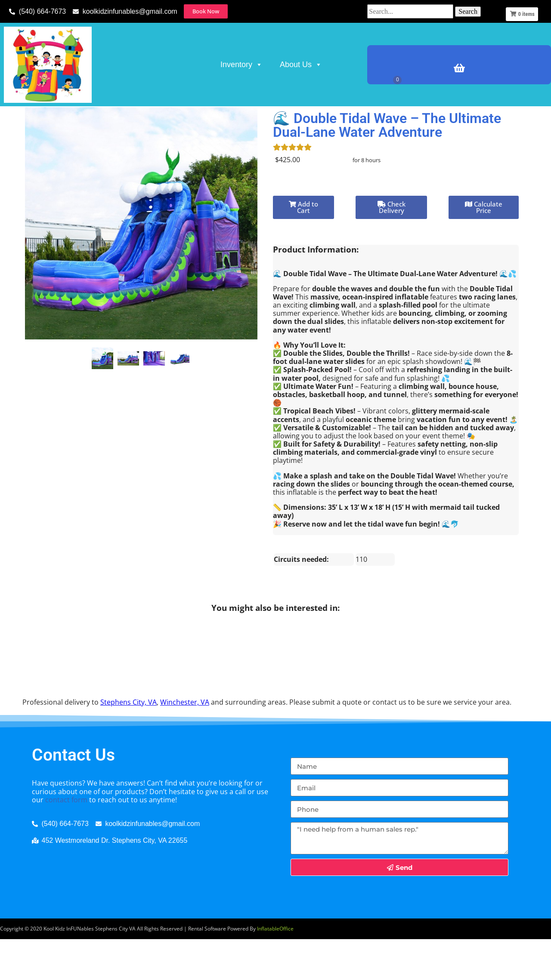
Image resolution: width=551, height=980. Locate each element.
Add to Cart (303, 248)
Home (18, 118)
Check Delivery (392, 248)
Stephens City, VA (128, 743)
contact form (66, 840)
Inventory (241, 65)
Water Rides (89, 118)
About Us (301, 65)
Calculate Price (484, 248)
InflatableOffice (275, 969)
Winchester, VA (185, 743)
